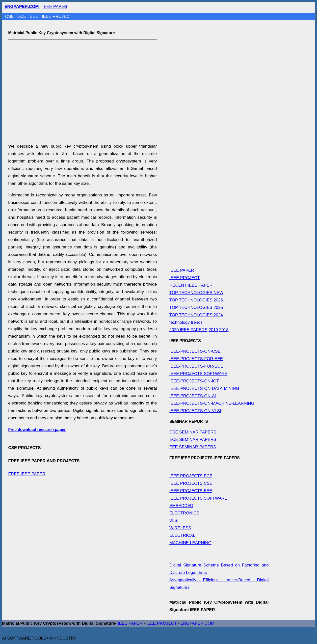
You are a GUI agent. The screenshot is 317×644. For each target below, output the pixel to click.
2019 (213, 330)
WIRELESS (180, 528)
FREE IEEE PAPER (27, 474)
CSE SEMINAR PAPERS (193, 432)
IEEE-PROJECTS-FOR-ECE (196, 366)
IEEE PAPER (55, 7)
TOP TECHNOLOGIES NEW (196, 293)
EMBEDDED (181, 506)
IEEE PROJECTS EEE (191, 491)
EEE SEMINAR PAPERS (193, 447)
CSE (10, 16)
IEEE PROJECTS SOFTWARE (198, 374)
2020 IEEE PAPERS (188, 330)
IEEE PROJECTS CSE (191, 483)
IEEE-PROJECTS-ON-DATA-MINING (204, 389)
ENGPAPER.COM (197, 623)
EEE (35, 16)
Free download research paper (37, 430)
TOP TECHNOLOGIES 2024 (196, 315)
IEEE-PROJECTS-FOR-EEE (196, 359)
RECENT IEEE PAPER (191, 285)
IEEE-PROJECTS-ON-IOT (194, 381)
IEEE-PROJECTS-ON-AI (193, 396)
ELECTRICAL (182, 535)
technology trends (186, 322)
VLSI (174, 521)
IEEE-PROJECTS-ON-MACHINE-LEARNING (212, 403)
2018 (224, 330)
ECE (22, 16)
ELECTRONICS (184, 513)
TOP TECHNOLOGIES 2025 (196, 308)
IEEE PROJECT (57, 16)
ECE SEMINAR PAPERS (193, 440)
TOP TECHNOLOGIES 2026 (196, 300)
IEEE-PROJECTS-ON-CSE (195, 351)
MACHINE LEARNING (190, 543)
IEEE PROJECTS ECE (191, 476)
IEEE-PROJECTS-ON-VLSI (195, 411)
